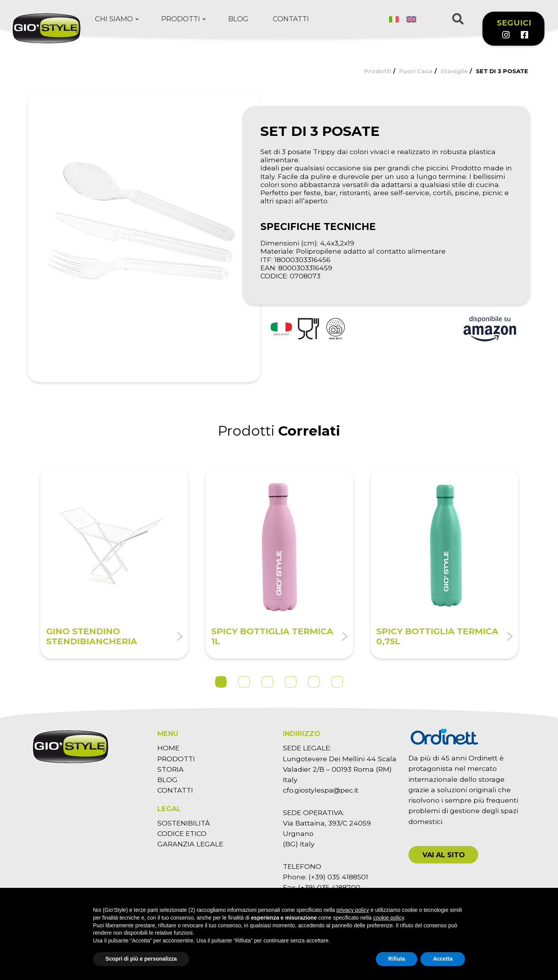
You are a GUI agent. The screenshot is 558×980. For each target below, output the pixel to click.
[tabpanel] (114, 563)
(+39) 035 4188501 (338, 877)
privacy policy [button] (353, 910)
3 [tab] (267, 682)
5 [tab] (314, 682)
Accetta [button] (443, 959)
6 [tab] (337, 682)
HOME (168, 748)
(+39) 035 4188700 (329, 887)
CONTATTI (175, 790)
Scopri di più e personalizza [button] (141, 959)
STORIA (170, 769)
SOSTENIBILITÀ (184, 823)
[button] (443, 855)
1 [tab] (221, 682)
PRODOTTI (176, 759)
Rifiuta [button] (397, 959)
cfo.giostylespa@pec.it (321, 790)
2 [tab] (244, 682)
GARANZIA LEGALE (190, 844)
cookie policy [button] (388, 918)
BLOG (167, 780)
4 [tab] (291, 682)
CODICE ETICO (182, 833)
